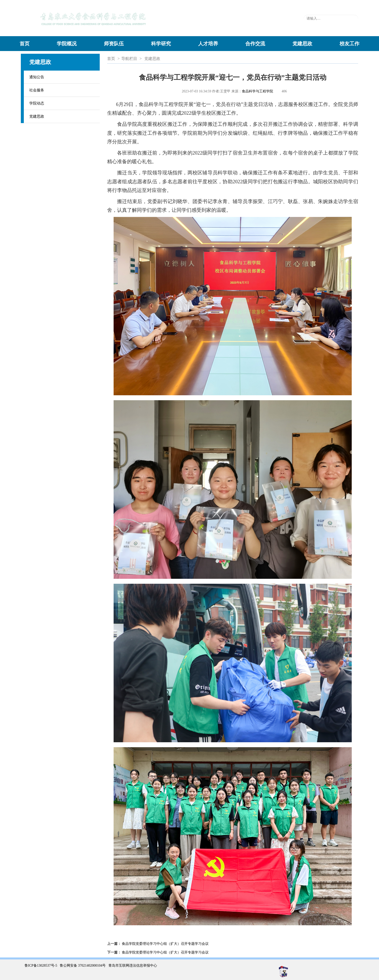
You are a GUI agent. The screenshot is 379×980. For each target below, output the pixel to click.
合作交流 (255, 44)
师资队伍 (114, 44)
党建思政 (302, 44)
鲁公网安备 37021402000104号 (83, 966)
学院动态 (37, 103)
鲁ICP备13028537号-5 (41, 966)
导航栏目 (129, 59)
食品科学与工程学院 (257, 91)
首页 (25, 44)
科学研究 (161, 44)
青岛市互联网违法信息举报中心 (133, 966)
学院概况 (67, 44)
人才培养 (208, 44)
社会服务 (37, 90)
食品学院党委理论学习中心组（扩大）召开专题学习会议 (165, 944)
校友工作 (349, 44)
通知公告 (37, 77)
